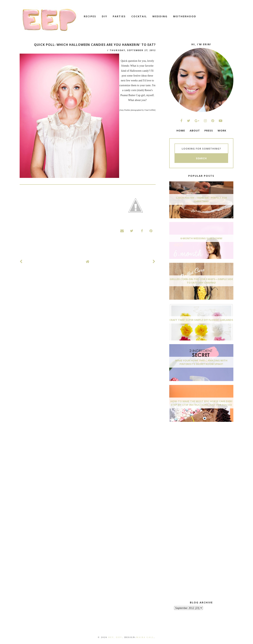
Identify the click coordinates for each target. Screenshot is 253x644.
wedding (160, 16)
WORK (222, 131)
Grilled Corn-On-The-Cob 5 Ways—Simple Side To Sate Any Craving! (201, 281)
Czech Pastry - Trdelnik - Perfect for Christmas (201, 199)
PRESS (209, 131)
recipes (90, 16)
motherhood (185, 16)
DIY (105, 16)
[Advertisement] (198, 454)
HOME (181, 131)
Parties (119, 16)
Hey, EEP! (115, 637)
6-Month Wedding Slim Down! (201, 238)
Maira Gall (145, 637)
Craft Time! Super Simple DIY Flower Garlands (201, 320)
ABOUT (195, 131)
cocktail (139, 16)
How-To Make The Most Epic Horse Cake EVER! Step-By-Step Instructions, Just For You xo (201, 403)
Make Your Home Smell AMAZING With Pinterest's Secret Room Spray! (201, 362)
